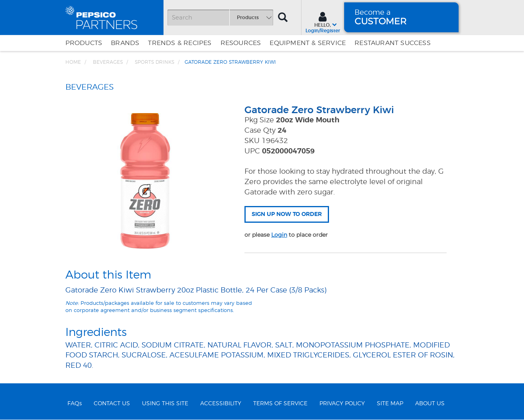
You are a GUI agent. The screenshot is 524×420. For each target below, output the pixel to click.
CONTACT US (112, 404)
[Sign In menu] (323, 22)
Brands (125, 43)
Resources (241, 43)
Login (279, 235)
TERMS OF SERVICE (280, 404)
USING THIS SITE (165, 404)
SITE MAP (390, 404)
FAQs (75, 404)
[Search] (220, 18)
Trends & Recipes (180, 43)
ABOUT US (430, 404)
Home (73, 62)
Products (84, 43)
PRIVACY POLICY (342, 404)
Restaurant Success (393, 43)
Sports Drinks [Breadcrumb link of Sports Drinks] (155, 62)
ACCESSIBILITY (221, 404)
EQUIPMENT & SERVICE (308, 43)
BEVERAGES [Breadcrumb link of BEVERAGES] (108, 62)
